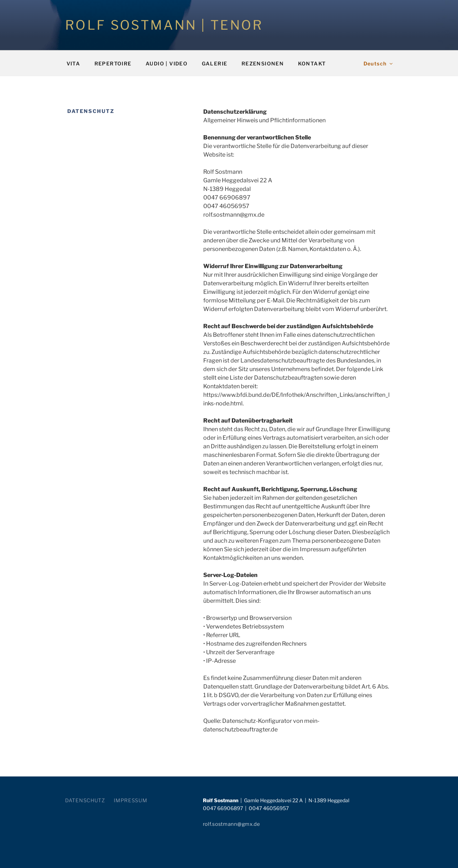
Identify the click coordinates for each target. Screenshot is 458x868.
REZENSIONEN (263, 63)
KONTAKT (312, 63)
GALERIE (215, 63)
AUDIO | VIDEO (167, 63)
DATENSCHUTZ (85, 800)
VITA (74, 63)
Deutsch (379, 63)
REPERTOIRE (113, 63)
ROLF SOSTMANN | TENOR (164, 25)
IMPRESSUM (130, 800)
